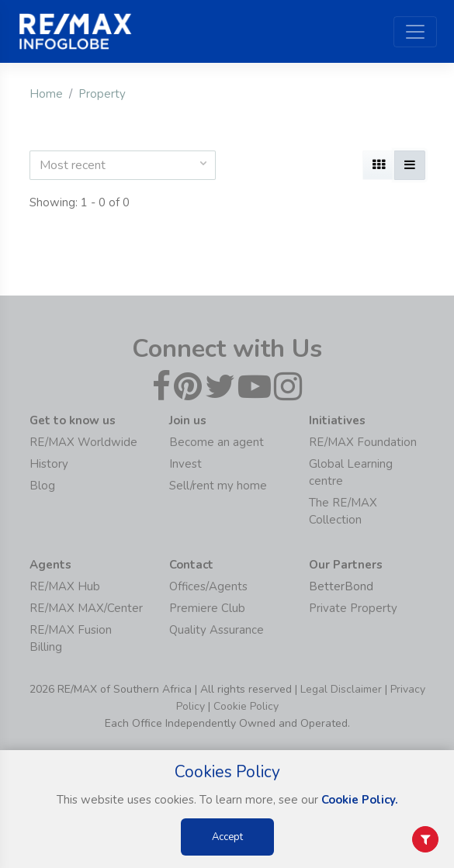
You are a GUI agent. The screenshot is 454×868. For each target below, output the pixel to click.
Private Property (353, 608)
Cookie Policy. (360, 800)
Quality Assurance (217, 630)
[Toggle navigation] (415, 32)
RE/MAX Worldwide (83, 442)
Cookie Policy (246, 706)
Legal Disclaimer (341, 689)
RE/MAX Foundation (363, 442)
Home (46, 94)
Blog (42, 486)
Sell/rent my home (218, 486)
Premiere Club (207, 608)
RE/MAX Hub (65, 586)
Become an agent (217, 442)
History (49, 464)
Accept (227, 837)
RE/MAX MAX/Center (86, 608)
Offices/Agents (208, 586)
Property (102, 94)
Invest (185, 464)
